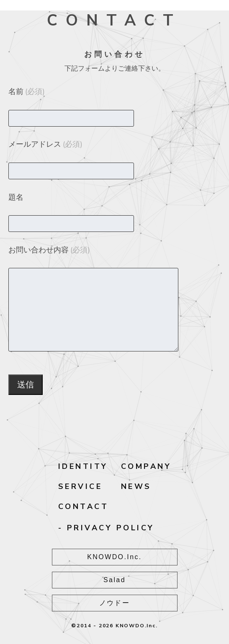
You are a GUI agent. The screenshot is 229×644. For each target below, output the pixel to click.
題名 (16, 197)
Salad (114, 580)
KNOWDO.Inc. (114, 557)
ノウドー (115, 603)
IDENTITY (83, 466)
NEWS (136, 486)
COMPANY (146, 466)
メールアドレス (45, 144)
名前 (27, 92)
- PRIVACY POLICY (106, 528)
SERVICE (80, 486)
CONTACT (84, 507)
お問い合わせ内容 (49, 250)
